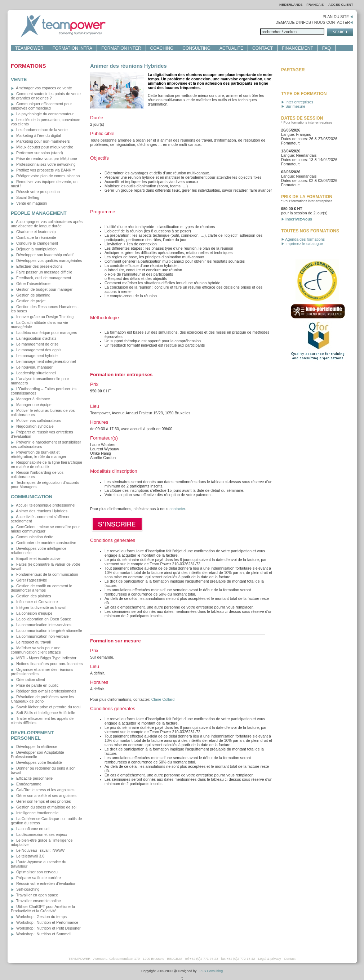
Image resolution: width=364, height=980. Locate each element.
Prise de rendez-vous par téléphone (44, 159)
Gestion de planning (31, 295)
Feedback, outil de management (41, 278)
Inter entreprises (297, 102)
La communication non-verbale (40, 636)
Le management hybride (34, 356)
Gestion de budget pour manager (42, 289)
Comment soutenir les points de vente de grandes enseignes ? (46, 96)
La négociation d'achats (34, 338)
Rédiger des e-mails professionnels (43, 691)
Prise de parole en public (35, 685)
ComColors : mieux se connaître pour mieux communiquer (45, 529)
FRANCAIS (316, 5)
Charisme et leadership (33, 232)
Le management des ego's (36, 350)
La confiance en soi (30, 829)
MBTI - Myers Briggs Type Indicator (44, 658)
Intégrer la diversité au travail (38, 607)
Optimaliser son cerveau (34, 872)
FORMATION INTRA (72, 48)
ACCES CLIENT (341, 5)
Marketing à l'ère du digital (36, 135)
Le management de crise (35, 344)
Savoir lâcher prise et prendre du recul (46, 707)
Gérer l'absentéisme (31, 284)
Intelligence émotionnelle (35, 813)
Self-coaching (25, 889)
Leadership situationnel (33, 373)
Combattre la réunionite (34, 237)
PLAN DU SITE (338, 17)
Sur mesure (293, 106)
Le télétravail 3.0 (28, 856)
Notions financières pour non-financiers (47, 664)
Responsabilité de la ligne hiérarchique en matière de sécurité (46, 464)
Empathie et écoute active (36, 558)
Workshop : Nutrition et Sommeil (41, 934)
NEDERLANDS (291, 5)
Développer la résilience (34, 747)
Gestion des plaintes (31, 596)
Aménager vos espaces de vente (41, 88)
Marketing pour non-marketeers (40, 141)
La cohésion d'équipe (32, 613)
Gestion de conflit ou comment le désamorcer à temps (41, 588)
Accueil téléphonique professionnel (43, 505)
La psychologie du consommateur (42, 114)
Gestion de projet (28, 301)
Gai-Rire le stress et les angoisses (43, 790)
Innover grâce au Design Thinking (42, 317)
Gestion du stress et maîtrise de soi (44, 807)
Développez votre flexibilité (36, 762)
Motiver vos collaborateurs (36, 420)
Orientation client (28, 680)
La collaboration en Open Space (41, 619)
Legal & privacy (270, 959)
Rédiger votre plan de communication (45, 176)
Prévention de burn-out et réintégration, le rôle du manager (39, 454)
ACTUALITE (231, 48)
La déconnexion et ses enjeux (39, 834)
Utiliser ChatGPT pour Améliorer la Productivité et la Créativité (43, 909)
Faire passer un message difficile (42, 272)
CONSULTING (196, 48)
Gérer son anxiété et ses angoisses (44, 796)
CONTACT (263, 48)
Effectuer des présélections (37, 266)
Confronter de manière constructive (43, 543)
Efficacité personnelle (32, 778)
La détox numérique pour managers (44, 333)
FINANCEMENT (298, 48)
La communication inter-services (41, 625)
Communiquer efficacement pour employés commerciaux (41, 106)
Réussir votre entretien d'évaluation (44, 883)
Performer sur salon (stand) (37, 153)
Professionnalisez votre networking (43, 164)
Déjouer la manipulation (34, 249)
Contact (290, 959)
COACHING (162, 48)
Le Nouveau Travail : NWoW (38, 850)
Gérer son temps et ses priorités (41, 801)
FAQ (327, 48)
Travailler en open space (34, 895)
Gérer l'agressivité (29, 580)
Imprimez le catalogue (302, 244)
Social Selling (25, 197)
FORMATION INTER (121, 48)
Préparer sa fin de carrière (36, 878)
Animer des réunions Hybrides (39, 511)
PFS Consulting (211, 971)
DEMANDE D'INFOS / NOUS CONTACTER (314, 22)
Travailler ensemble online (36, 901)
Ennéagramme (26, 784)
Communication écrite (32, 537)
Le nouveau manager (32, 367)
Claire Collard (163, 699)
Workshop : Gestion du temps (39, 917)
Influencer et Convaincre (34, 602)
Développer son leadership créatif (42, 255)
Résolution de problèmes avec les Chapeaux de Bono (42, 699)
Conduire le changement (34, 243)
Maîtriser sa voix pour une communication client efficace (36, 650)
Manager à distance (30, 399)
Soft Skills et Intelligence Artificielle (43, 713)
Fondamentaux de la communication (45, 574)
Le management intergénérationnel (43, 361)
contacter (177, 509)
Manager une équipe (31, 405)
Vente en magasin (29, 203)
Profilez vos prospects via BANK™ (43, 170)
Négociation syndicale (32, 426)
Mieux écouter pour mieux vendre (42, 147)
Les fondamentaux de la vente (39, 130)
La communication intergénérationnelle (46, 631)
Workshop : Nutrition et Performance (45, 922)
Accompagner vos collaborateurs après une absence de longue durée (47, 224)
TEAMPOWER (29, 48)
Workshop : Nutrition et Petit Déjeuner (46, 928)
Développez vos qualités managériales (46, 260)
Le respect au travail (31, 642)
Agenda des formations (303, 239)
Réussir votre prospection (35, 192)
